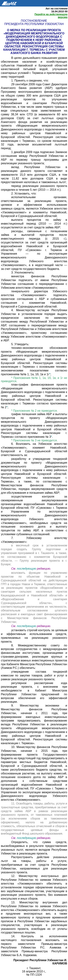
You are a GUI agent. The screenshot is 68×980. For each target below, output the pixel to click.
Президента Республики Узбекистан (34, 24)
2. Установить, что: (24, 194)
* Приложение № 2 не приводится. (34, 411)
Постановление (34, 21)
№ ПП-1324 (34, 975)
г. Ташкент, (34, 968)
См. (14, 569)
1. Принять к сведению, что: (30, 81)
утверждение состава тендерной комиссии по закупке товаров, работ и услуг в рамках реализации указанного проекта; (34, 675)
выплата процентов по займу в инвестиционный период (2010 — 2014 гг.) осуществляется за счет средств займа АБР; (34, 224)
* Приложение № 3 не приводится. (34, 440)
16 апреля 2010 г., (34, 971)
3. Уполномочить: (23, 272)
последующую (26, 569)
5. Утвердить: (20, 344)
